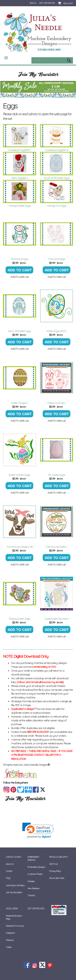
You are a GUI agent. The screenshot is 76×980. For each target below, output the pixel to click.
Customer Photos (35, 874)
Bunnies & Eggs (20, 259)
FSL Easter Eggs (56, 475)
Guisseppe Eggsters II (57, 150)
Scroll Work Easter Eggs (57, 178)
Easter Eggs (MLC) (57, 331)
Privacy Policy (55, 871)
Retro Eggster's (20, 178)
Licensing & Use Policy (15, 885)
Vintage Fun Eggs (57, 206)
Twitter (9, 947)
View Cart (68, 3)
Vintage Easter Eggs (20, 206)
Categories (4, 58)
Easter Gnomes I (56, 403)
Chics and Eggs (57, 259)
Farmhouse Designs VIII (20, 547)
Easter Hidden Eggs (19, 475)
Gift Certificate (47, 3)
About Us (10, 864)
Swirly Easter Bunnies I (57, 619)
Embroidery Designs (33, 858)
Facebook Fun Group (15, 926)
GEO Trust (54, 864)
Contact (9, 871)
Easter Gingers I (20, 403)
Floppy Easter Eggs (20, 619)
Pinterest (10, 940)
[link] (38, 830)
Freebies (31, 881)
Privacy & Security (59, 857)
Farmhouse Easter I (56, 547)
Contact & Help (13, 857)
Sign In (33, 3)
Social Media (12, 908)
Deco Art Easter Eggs (19, 331)
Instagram (10, 933)
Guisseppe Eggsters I (19, 150)
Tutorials (31, 895)
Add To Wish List (19, 277)
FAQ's (8, 878)
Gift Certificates (36, 908)
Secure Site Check (57, 878)
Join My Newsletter (14, 892)
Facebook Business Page (14, 917)
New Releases (33, 888)
